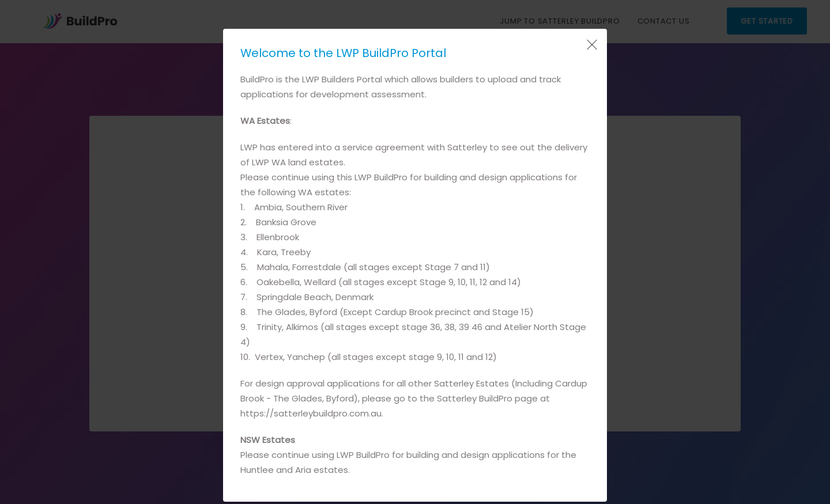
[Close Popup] (591, 45)
